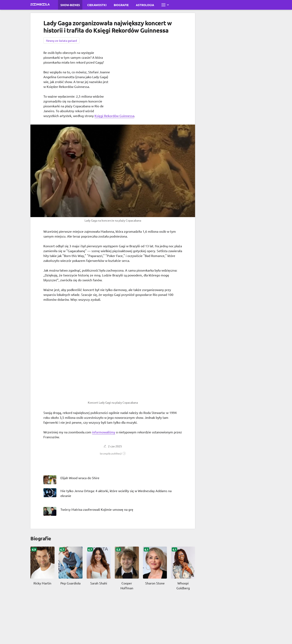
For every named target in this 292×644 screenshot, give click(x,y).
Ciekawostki (97, 5)
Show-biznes (70, 5)
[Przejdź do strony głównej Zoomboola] (40, 5)
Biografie (121, 5)
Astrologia (145, 5)
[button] (113, 453)
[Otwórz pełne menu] (165, 5)
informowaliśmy (104, 432)
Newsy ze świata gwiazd (61, 41)
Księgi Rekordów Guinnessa (114, 116)
